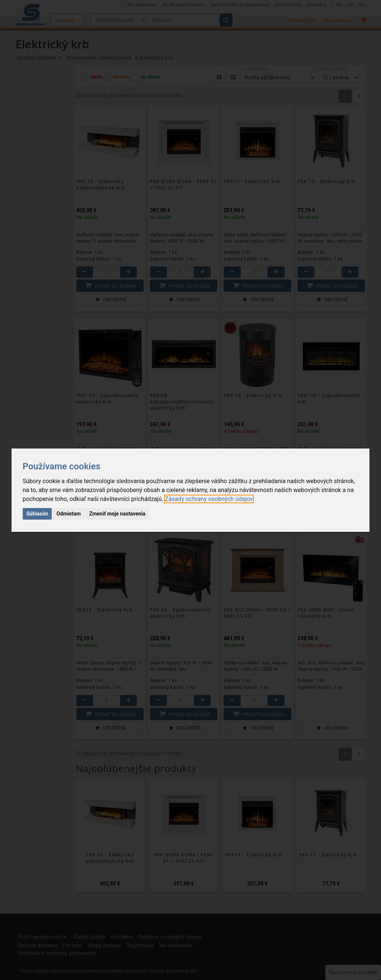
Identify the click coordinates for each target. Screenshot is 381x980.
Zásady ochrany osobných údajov (209, 499)
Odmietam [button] (69, 514)
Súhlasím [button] (37, 514)
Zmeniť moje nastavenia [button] (117, 514)
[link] (209, 499)
